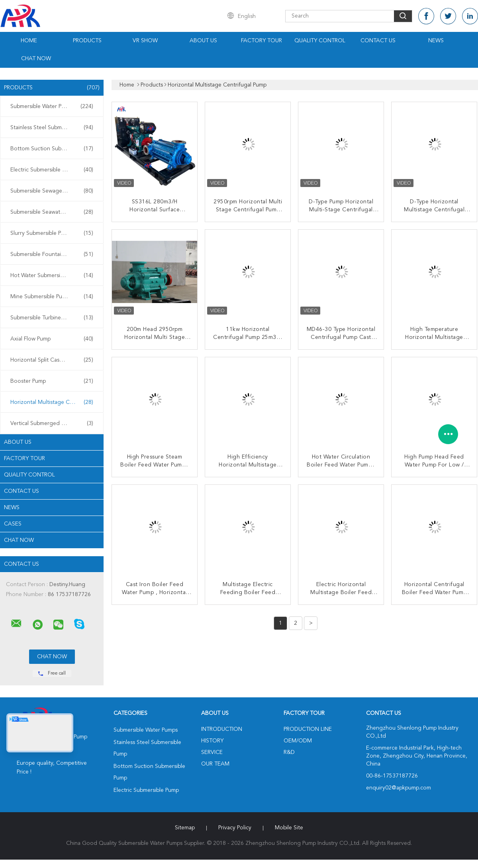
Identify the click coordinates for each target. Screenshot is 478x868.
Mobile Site (289, 828)
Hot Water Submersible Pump (52, 276)
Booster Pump (52, 381)
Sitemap (185, 828)
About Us (203, 41)
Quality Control (320, 41)
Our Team (215, 764)
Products (87, 41)
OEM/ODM (298, 741)
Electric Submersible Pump (52, 170)
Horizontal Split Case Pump (52, 360)
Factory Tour (262, 41)
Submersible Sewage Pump (52, 191)
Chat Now (36, 59)
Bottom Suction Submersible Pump (54, 149)
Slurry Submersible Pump (52, 233)
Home (29, 41)
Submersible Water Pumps (52, 106)
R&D (289, 752)
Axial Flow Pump (52, 339)
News (436, 41)
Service (212, 752)
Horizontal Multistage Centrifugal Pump (54, 402)
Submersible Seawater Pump (52, 212)
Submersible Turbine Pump (52, 318)
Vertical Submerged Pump (52, 423)
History (212, 741)
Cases (13, 524)
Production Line (308, 729)
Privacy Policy (235, 828)
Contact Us (378, 41)
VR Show (145, 41)
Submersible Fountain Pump (52, 254)
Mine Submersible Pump (52, 297)
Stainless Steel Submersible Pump (52, 128)
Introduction (222, 729)
